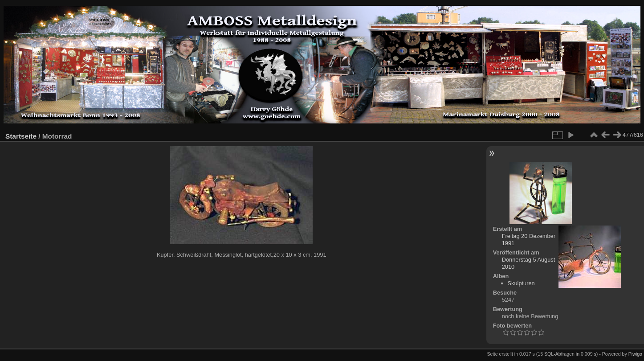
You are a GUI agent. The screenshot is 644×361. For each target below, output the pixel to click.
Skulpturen (521, 283)
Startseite (21, 136)
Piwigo (635, 354)
